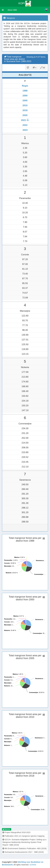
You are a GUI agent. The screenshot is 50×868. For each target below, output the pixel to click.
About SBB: (12, 10)
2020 (25, 115)
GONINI (33, 865)
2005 (25, 101)
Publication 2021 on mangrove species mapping (23, 836)
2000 (25, 96)
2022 (25, 125)
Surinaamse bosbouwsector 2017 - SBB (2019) (23, 852)
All (43, 68)
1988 (25, 91)
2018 (25, 110)
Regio (25, 86)
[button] (3, 10)
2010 (25, 105)
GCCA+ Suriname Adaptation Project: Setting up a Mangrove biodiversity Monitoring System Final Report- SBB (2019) (24, 842)
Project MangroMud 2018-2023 (16, 832)
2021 (24, 120)
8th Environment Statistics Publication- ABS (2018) (25, 848)
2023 (25, 130)
